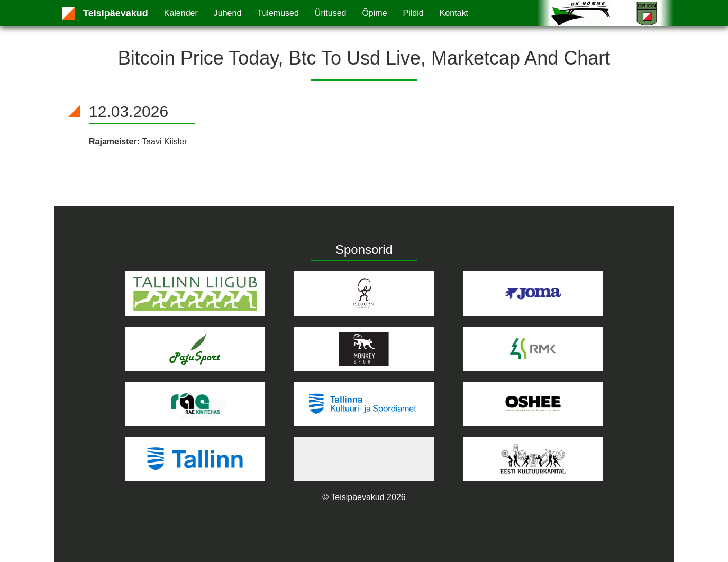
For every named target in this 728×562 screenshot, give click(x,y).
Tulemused (278, 13)
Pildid (413, 13)
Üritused (331, 13)
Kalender (181, 13)
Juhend (228, 13)
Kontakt (454, 13)
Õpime (374, 13)
